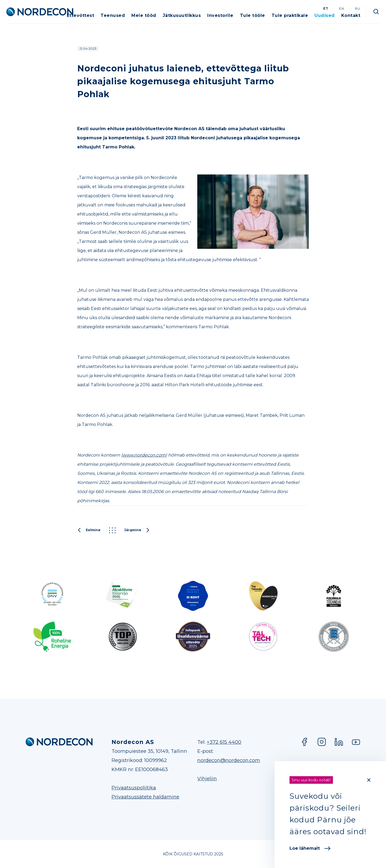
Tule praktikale (290, 15)
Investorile (220, 15)
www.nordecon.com (144, 455)
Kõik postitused (112, 530)
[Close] (369, 780)
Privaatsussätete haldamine (145, 797)
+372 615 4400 (224, 742)
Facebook (305, 742)
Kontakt (351, 15)
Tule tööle (253, 15)
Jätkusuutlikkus (182, 15)
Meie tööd (144, 15)
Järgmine (137, 530)
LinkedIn (339, 742)
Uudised (325, 15)
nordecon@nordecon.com (229, 760)
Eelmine (89, 530)
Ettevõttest (81, 15)
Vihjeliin (207, 779)
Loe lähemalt (310, 848)
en (342, 8)
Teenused (113, 15)
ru (358, 8)
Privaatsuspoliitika (134, 788)
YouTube (356, 742)
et (326, 8)
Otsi (376, 12)
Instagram (322, 742)
